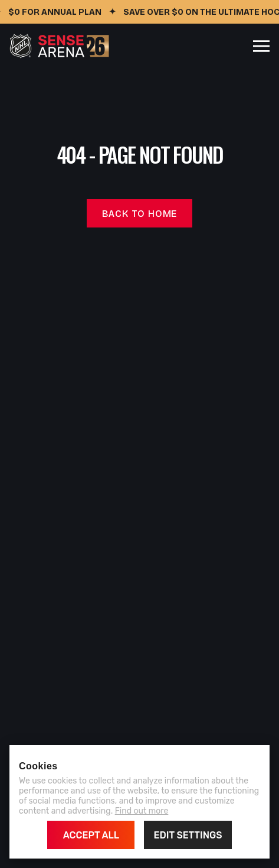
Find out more (142, 811)
